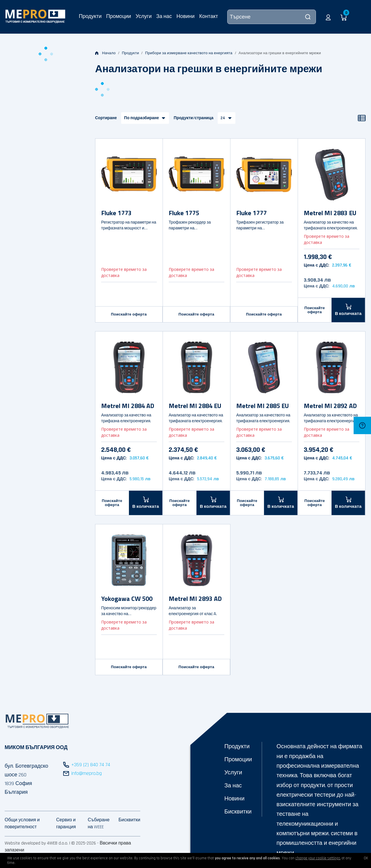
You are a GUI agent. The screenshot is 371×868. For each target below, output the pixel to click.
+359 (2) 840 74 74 (91, 765)
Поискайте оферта (129, 314)
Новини (186, 16)
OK (366, 858)
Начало (105, 53)
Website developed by (25, 843)
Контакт (209, 16)
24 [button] (223, 118)
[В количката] (348, 310)
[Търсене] (272, 17)
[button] (328, 17)
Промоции (119, 16)
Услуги (144, 16)
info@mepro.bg (87, 773)
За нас (164, 16)
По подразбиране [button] (141, 118)
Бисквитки (238, 812)
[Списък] (362, 118)
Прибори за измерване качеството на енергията (189, 53)
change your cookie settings (318, 858)
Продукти (90, 16)
